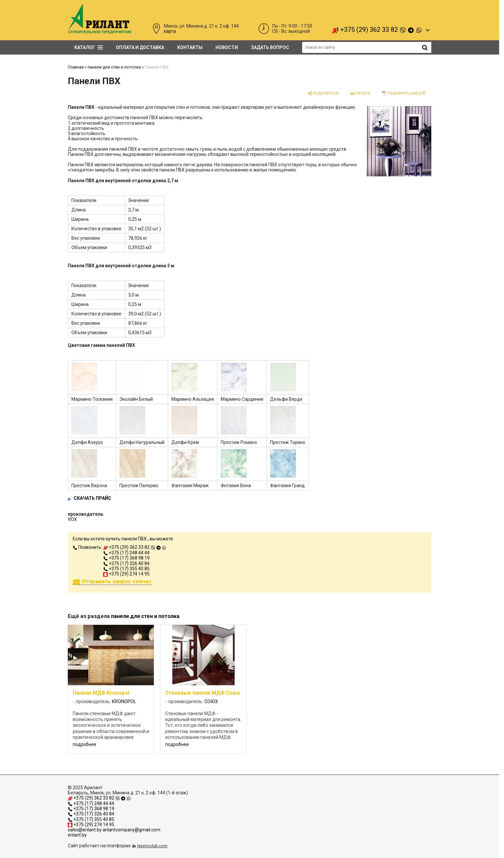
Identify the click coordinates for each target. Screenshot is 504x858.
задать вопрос (270, 47)
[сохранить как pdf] (404, 93)
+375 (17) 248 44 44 (126, 553)
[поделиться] (323, 93)
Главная (76, 67)
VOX (72, 519)
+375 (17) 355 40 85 (126, 569)
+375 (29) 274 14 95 (126, 574)
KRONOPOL (124, 702)
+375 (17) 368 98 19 (126, 558)
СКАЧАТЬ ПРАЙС (92, 498)
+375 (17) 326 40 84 (126, 563)
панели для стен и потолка (114, 67)
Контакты (190, 47)
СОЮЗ (211, 702)
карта (170, 31)
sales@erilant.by (85, 830)
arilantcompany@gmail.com (131, 830)
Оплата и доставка (140, 47)
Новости (227, 47)
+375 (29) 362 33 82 (377, 30)
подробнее (85, 744)
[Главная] (100, 32)
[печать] (360, 93)
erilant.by (77, 835)
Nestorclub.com (152, 846)
